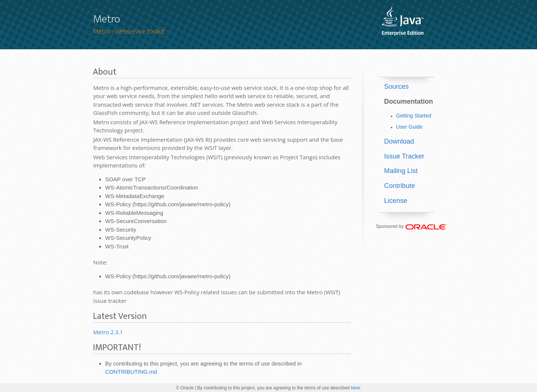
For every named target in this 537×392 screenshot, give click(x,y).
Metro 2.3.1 (108, 332)
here (355, 388)
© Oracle (185, 388)
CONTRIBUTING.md (131, 372)
